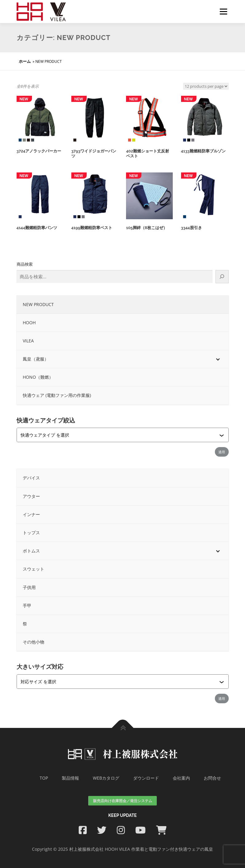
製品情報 (70, 778)
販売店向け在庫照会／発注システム (123, 800)
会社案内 (181, 778)
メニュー (223, 11)
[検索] (222, 277)
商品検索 (25, 264)
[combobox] (120, 435)
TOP (44, 778)
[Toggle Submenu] (218, 359)
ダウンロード (146, 778)
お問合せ (212, 778)
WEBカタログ (106, 778)
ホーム (25, 61)
